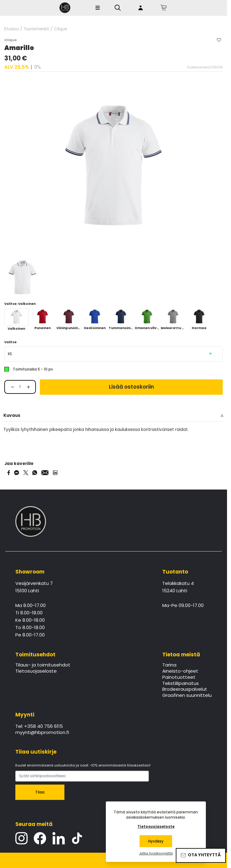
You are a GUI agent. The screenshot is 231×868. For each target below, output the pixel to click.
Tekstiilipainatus (181, 684)
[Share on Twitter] (26, 473)
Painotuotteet (179, 678)
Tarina (169, 665)
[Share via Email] (45, 473)
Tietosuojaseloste (36, 671)
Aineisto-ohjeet (180, 671)
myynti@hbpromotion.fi (42, 733)
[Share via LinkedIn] (55, 473)
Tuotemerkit (36, 29)
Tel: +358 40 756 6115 (39, 727)
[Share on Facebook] (9, 473)
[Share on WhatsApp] (35, 473)
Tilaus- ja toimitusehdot (43, 665)
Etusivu (12, 29)
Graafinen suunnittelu (187, 696)
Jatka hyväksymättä (156, 854)
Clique (61, 29)
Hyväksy (156, 841)
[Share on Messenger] (17, 473)
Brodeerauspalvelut (185, 689)
